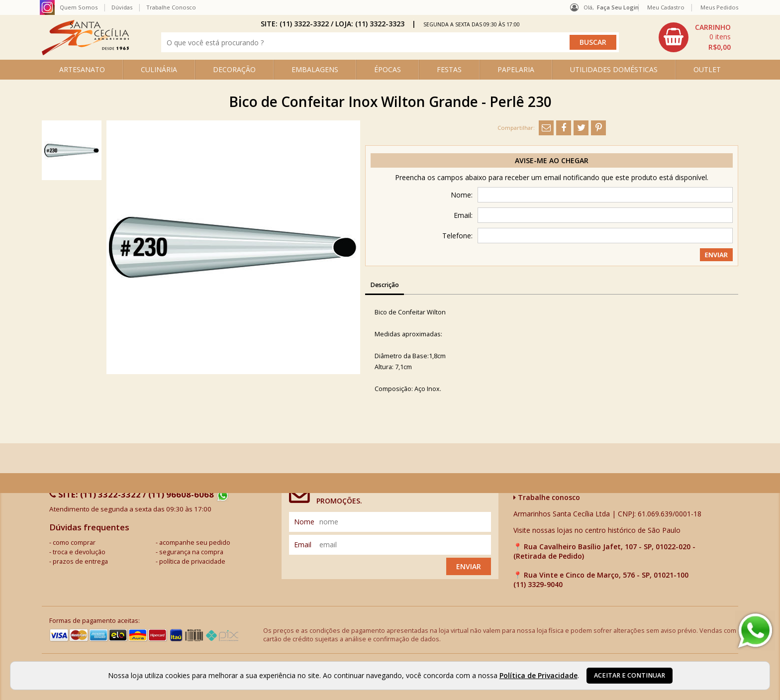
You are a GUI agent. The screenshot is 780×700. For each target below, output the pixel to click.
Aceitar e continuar (630, 675)
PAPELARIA (516, 69)
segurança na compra (191, 552)
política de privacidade (192, 561)
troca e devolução (79, 552)
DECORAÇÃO (234, 69)
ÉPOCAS (388, 69)
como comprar (74, 543)
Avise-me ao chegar (552, 160)
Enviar (469, 566)
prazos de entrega (80, 561)
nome (304, 522)
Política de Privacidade (538, 675)
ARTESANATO (82, 69)
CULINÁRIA (159, 69)
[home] (85, 52)
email (303, 545)
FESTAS (449, 69)
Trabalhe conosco (547, 497)
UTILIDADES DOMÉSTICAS (614, 69)
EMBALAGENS (315, 69)
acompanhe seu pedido (195, 543)
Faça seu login (618, 7)
